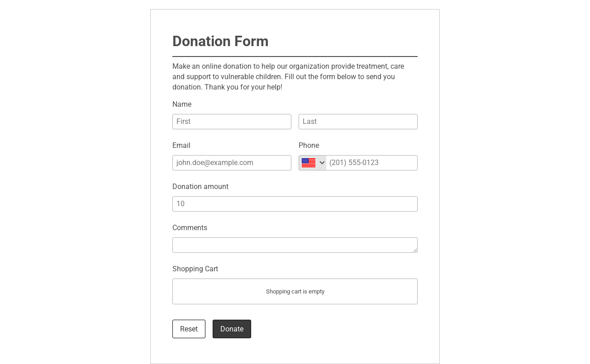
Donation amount (200, 187)
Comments (190, 228)
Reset (189, 329)
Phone (309, 145)
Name (182, 104)
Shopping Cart (195, 269)
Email (181, 145)
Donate (232, 329)
